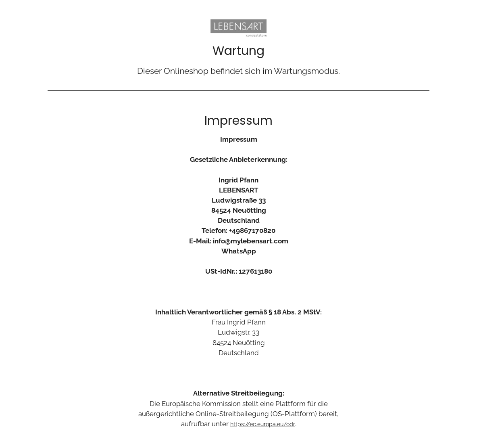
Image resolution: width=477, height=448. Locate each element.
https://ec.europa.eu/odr (263, 424)
